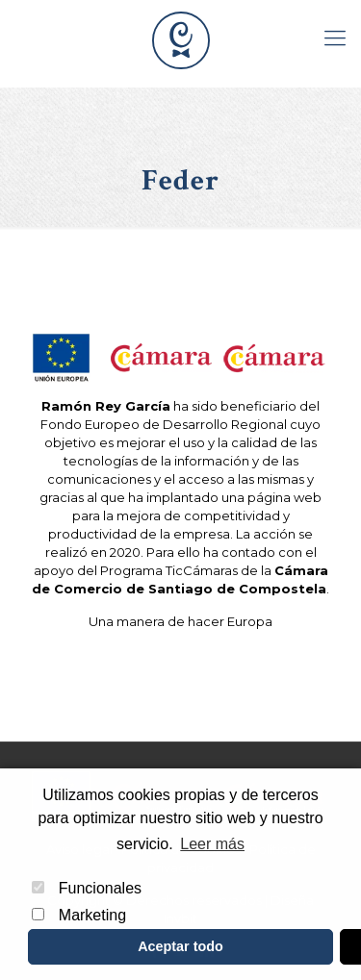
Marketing (79, 915)
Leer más (212, 844)
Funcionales (87, 888)
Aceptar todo (180, 946)
